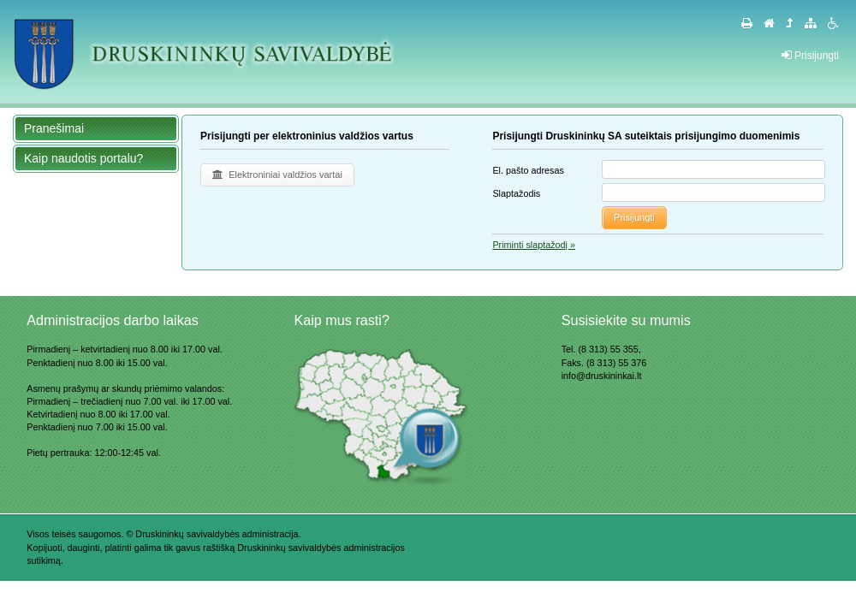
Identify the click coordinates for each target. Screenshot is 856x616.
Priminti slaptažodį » (534, 245)
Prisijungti (810, 56)
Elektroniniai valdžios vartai (277, 175)
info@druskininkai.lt (602, 376)
